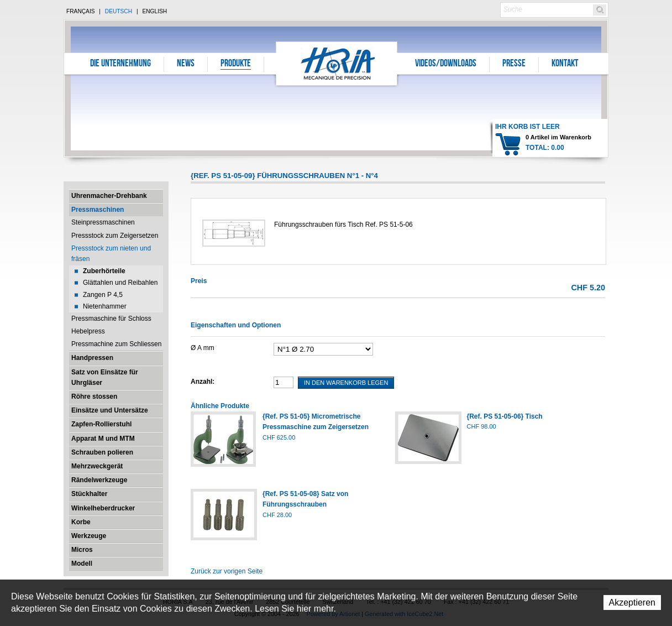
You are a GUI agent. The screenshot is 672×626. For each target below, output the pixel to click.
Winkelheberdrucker (103, 508)
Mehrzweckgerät (97, 466)
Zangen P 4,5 (103, 295)
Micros (82, 550)
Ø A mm (203, 348)
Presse (514, 64)
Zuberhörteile (104, 271)
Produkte (236, 64)
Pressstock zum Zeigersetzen (115, 236)
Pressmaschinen (98, 210)
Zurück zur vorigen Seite (227, 571)
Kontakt (565, 64)
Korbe (81, 522)
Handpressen (92, 358)
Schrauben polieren (102, 452)
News (186, 64)
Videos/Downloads (446, 64)
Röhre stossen (94, 397)
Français (81, 11)
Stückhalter (89, 494)
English (154, 11)
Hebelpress (88, 331)
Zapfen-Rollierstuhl (101, 424)
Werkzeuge (89, 536)
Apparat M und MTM (103, 439)
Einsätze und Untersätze (110, 410)
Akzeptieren (632, 602)
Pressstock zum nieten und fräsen (111, 254)
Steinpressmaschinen (103, 222)
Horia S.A (337, 63)
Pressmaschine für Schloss (111, 319)
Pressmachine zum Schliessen (116, 344)
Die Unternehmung (120, 64)
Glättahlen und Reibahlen (120, 283)
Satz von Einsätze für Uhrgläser (105, 377)
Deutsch (119, 11)
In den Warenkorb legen (346, 383)
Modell (82, 564)
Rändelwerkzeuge (99, 480)
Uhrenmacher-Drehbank (109, 196)
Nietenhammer (105, 306)
